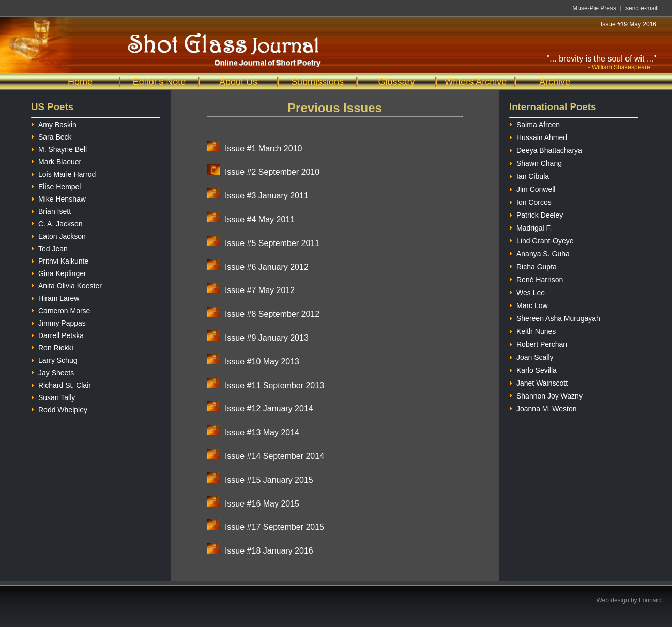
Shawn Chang (536, 162)
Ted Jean (49, 247)
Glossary (396, 82)
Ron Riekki (52, 347)
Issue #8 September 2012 (272, 314)
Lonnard (650, 600)
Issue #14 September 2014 (274, 456)
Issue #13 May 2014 (262, 432)
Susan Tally (53, 396)
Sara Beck (51, 136)
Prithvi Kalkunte (60, 260)
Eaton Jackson (58, 235)
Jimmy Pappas (58, 322)
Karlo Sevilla (533, 369)
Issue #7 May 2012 (260, 290)
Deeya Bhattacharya (546, 149)
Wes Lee (527, 291)
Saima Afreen (534, 123)
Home (80, 82)
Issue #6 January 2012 (267, 267)
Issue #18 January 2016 (269, 551)
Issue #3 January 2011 (267, 196)
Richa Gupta (533, 265)
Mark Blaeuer (56, 160)
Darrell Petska (57, 334)
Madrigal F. (530, 227)
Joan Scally (531, 356)
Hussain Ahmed (538, 136)
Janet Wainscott (538, 382)
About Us (238, 82)
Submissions (317, 82)
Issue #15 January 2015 (269, 480)
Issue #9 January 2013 (267, 338)
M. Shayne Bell (59, 148)
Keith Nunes (532, 330)
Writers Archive (476, 82)
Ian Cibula (529, 175)
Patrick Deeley (536, 214)
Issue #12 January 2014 (269, 409)
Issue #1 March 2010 (263, 149)
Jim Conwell (532, 188)
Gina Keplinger (59, 272)
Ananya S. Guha (539, 253)
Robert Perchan (538, 343)
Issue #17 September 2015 (274, 527)
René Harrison (536, 278)
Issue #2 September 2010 (272, 172)
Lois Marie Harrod (63, 173)
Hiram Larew (55, 297)
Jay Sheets (52, 371)
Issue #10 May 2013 (262, 362)
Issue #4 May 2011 (260, 219)
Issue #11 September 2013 (274, 385)
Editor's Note (159, 82)
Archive (555, 82)
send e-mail (642, 8)
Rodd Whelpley (59, 409)
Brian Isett (51, 210)
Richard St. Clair (61, 384)
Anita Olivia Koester (66, 285)
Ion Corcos (530, 201)
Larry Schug (54, 359)
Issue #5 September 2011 (272, 243)
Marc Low (529, 304)
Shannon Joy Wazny (546, 395)
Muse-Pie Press (594, 8)
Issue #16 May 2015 (262, 504)
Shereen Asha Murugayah (555, 317)
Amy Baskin (54, 123)
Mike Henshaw (58, 198)
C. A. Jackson (57, 223)
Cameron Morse (60, 309)
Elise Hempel (56, 185)
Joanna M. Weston (543, 408)
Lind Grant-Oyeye (541, 240)
